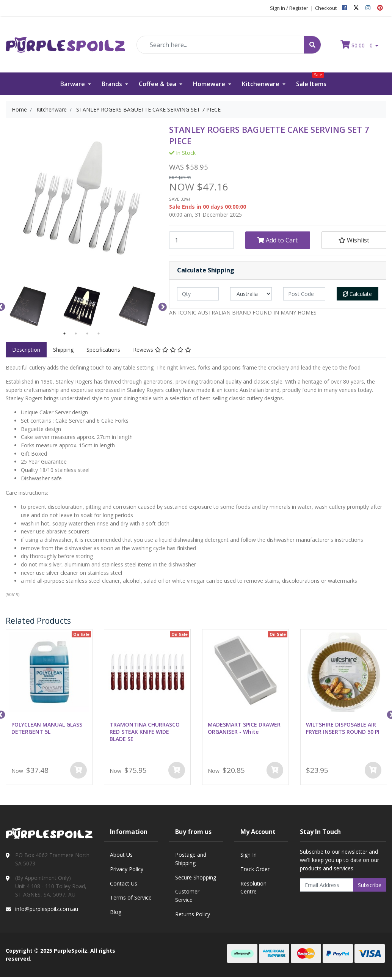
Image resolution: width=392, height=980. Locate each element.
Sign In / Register (289, 8)
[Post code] (304, 294)
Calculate (357, 294)
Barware (73, 84)
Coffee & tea (158, 84)
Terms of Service (131, 897)
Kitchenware (261, 84)
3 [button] (87, 333)
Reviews (162, 350)
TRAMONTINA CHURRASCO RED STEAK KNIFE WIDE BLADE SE (145, 732)
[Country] (251, 294)
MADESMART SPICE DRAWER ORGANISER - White (244, 728)
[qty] (198, 294)
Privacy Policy (127, 869)
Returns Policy (193, 914)
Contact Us (124, 883)
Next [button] (162, 306)
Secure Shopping (196, 877)
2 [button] (76, 333)
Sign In (249, 855)
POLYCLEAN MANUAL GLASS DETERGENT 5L (47, 728)
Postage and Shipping (191, 859)
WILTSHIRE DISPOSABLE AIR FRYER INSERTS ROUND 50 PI (343, 728)
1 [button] (64, 333)
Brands (113, 84)
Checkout (326, 8)
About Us (121, 855)
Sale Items (311, 80)
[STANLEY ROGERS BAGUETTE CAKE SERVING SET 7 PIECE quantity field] (201, 240)
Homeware (210, 84)
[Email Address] (327, 885)
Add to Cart (278, 240)
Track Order (255, 869)
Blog (116, 912)
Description (26, 350)
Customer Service (187, 896)
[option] (27, 306)
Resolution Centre (253, 888)
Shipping (63, 350)
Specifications (103, 350)
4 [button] (99, 333)
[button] (354, 240)
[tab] (26, 350)
